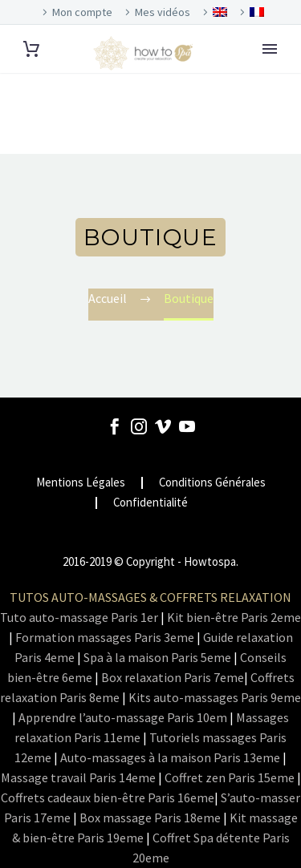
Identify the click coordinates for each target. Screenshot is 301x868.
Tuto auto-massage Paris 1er (79, 617)
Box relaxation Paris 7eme (173, 677)
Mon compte (82, 12)
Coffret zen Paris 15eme (230, 777)
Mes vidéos (163, 12)
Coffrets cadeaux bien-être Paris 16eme (108, 797)
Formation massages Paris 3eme (105, 637)
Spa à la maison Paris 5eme (157, 657)
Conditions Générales (212, 483)
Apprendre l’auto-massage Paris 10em (123, 717)
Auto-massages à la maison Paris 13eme (170, 757)
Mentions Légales (81, 483)
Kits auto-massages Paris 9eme (215, 697)
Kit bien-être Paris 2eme (234, 617)
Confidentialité (150, 503)
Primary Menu (270, 49)
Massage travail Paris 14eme (78, 777)
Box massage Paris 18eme (150, 818)
